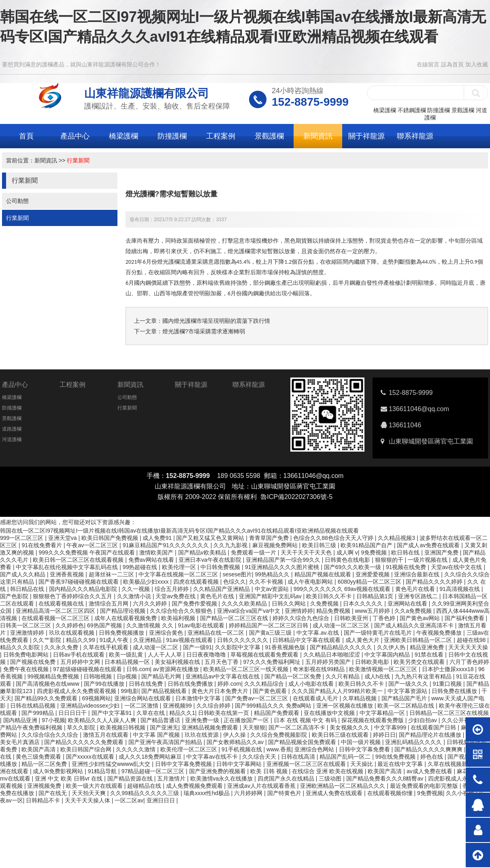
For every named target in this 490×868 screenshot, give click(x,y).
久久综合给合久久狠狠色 (182, 611)
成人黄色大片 (363, 640)
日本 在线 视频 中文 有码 (306, 720)
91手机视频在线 (242, 749)
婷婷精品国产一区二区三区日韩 (269, 625)
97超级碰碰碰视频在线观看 (88, 669)
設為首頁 (452, 64)
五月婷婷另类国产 (329, 662)
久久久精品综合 (265, 684)
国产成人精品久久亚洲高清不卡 (415, 625)
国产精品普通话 (161, 720)
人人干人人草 (166, 655)
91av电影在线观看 (202, 625)
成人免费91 (158, 538)
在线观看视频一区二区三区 (56, 618)
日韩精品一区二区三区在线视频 (449, 713)
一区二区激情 (142, 706)
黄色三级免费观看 (39, 757)
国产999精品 (38, 713)
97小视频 (53, 720)
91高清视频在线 (460, 589)
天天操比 (362, 764)
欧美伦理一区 (180, 567)
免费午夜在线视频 (27, 669)
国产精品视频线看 (165, 691)
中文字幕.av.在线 (318, 633)
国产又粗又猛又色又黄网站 (211, 538)
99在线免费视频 (396, 757)
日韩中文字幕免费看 (365, 749)
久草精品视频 (360, 698)
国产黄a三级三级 (271, 633)
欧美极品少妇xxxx (147, 582)
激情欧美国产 (157, 552)
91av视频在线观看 (190, 640)
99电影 (130, 691)
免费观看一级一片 (254, 552)
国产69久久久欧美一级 (353, 567)
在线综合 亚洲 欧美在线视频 (328, 771)
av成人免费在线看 (430, 771)
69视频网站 (97, 698)
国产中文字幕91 (112, 713)
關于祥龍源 (366, 136)
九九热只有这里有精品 (424, 676)
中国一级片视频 (362, 742)
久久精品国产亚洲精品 (222, 589)
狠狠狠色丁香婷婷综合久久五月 (73, 596)
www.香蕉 (279, 749)
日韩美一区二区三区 (26, 625)
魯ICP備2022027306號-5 (296, 497)
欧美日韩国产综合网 (87, 749)
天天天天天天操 (468, 647)
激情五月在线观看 (107, 735)
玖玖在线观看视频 (72, 633)
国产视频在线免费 (34, 662)
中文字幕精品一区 (383, 713)
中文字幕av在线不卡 (213, 757)
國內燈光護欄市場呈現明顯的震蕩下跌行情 (216, 321)
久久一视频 (136, 589)
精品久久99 (81, 640)
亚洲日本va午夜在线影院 (211, 560)
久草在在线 (151, 713)
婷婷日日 (384, 735)
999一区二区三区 (22, 538)
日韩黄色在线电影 (348, 560)
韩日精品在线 (28, 589)
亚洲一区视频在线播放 (345, 706)
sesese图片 (237, 574)
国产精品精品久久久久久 (342, 647)
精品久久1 (182, 713)
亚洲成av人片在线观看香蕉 (262, 786)
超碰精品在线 (145, 786)
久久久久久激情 (136, 749)
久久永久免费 (62, 647)
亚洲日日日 (162, 800)
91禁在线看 (430, 655)
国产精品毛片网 (162, 676)
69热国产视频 (105, 625)
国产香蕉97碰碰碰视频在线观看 (79, 582)
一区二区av (129, 800)
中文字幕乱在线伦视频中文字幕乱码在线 (68, 567)
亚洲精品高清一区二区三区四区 (56, 611)
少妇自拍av (423, 720)
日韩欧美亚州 (352, 618)
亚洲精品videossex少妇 (91, 706)
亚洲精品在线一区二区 (217, 633)
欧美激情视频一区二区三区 (384, 669)
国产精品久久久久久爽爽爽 (429, 749)
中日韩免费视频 (221, 567)
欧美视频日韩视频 (124, 727)
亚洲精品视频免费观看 (211, 727)
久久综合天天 (260, 757)
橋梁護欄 (385, 110)
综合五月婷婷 (173, 589)
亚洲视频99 (178, 706)
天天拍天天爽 (89, 793)
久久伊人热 (392, 647)
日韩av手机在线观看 (80, 655)
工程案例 (221, 136)
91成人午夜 (115, 640)
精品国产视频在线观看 (324, 574)
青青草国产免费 (270, 538)
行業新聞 (78, 160)
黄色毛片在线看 (416, 589)
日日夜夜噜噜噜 (207, 655)
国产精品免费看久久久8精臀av (386, 778)
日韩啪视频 (98, 676)
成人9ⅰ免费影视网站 (59, 771)
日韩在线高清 (299, 757)
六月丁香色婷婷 (469, 662)
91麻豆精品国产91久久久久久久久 (167, 545)
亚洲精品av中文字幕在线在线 (223, 676)
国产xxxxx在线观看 (91, 757)
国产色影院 (15, 596)
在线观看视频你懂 (391, 793)
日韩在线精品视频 (34, 706)
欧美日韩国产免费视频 (111, 538)
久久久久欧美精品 (245, 604)
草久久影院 (82, 727)
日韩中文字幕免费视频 (184, 764)
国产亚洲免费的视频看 (218, 771)
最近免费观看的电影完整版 (425, 786)
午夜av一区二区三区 (93, 545)
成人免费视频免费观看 (195, 786)
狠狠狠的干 (390, 560)
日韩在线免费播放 (191, 684)
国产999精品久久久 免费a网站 (274, 706)
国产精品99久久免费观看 (47, 698)
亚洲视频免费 (45, 786)
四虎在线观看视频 (197, 582)
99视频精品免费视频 (54, 676)
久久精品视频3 (397, 538)
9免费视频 (375, 552)
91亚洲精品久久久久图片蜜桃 (283, 567)
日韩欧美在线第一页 (224, 713)
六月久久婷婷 (151, 604)
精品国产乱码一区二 (346, 757)
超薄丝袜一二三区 (112, 574)
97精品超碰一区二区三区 (154, 771)
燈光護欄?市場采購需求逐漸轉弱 (204, 331)
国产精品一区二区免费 (294, 676)
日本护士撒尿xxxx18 (448, 669)
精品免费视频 (334, 611)
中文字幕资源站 (408, 691)
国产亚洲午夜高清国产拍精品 (166, 742)
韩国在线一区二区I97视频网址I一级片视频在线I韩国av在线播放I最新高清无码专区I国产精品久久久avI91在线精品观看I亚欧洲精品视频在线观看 (179, 531)
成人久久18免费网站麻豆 (151, 757)
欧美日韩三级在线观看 (341, 735)
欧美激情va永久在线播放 (223, 778)
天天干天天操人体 (88, 800)
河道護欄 (12, 439)
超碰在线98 (472, 640)
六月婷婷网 (249, 793)
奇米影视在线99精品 (319, 669)
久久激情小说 (135, 596)
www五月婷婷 (373, 611)
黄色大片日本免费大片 (221, 691)
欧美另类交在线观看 (420, 662)
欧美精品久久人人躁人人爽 (103, 720)
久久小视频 (461, 793)
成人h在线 (378, 676)
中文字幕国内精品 (388, 655)
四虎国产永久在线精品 (287, 778)
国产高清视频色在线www (48, 684)
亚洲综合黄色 (167, 633)
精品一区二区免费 (45, 764)
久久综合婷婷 (214, 706)
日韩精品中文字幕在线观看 (307, 640)
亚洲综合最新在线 (418, 574)
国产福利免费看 (465, 618)
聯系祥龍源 (415, 136)
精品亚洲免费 (428, 647)
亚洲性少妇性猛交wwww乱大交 (112, 764)
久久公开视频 (459, 720)
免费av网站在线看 (152, 560)
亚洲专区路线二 (419, 596)
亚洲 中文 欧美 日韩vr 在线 (69, 778)
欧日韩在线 (406, 552)
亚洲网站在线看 (408, 604)
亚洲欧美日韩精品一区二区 (419, 640)
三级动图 (331, 778)
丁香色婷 (385, 618)
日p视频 (128, 676)
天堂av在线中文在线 (457, 567)
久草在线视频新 (448, 764)
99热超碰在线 (141, 567)
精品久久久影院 (21, 647)
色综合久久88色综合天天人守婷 (334, 538)
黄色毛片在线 (218, 596)
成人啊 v (347, 552)
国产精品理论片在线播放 (431, 735)
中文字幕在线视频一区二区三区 (179, 574)
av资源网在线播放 (177, 669)
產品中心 (75, 136)
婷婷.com (229, 684)
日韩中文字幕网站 (240, 764)
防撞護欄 (439, 110)
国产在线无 (53, 793)
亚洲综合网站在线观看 (143, 698)
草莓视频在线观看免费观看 (265, 655)
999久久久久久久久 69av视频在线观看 (343, 589)
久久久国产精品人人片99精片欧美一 (338, 691)
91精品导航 (103, 771)
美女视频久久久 (350, 727)
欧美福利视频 (179, 618)
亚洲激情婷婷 (28, 633)
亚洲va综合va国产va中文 (249, 611)
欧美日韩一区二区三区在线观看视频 (79, 560)
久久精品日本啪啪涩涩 (332, 655)
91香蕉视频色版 (286, 647)
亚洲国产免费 (442, 552)
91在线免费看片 (42, 545)
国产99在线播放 (105, 684)
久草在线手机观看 (107, 647)
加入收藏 (477, 64)
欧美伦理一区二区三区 (190, 749)
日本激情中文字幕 (199, 698)
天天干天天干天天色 (307, 552)
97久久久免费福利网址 (273, 662)
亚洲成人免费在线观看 (335, 793)
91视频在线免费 (407, 567)
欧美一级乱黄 (127, 655)
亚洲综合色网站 (315, 749)
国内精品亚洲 (21, 720)
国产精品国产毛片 (405, 698)
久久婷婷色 (70, 625)
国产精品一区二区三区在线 (235, 618)
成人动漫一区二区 (156, 647)
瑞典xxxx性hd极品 (207, 793)
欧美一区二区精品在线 (407, 706)
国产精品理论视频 (124, 611)
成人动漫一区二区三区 (342, 625)
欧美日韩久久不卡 (330, 596)
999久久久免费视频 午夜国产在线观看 (87, 552)
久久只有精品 (343, 676)
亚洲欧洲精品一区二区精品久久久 (343, 786)
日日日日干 (73, 713)
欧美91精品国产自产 (367, 545)
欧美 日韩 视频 (270, 771)
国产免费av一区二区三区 (257, 698)
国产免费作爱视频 (195, 604)
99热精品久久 (273, 574)
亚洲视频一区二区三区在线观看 (307, 764)
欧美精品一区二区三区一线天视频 (247, 669)
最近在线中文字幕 (401, 764)
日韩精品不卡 (44, 800)
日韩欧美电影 (373, 662)
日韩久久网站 (290, 604)
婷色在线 (432, 757)
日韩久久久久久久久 (243, 640)
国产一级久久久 (409, 684)
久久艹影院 (48, 640)
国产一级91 (198, 647)
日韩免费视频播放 (122, 633)
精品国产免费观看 (277, 713)
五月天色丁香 (222, 662)
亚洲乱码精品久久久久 (414, 742)
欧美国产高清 (39, 749)
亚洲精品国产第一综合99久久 (284, 560)
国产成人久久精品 (23, 574)
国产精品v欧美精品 (203, 552)
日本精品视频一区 (128, 662)
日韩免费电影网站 (27, 655)
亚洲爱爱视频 (373, 574)
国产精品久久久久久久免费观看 (85, 742)
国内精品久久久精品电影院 (84, 589)
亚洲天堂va (63, 538)
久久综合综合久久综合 (51, 735)
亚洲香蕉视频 (68, 574)
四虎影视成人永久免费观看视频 (77, 691)
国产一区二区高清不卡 (298, 727)
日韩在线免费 (147, 684)
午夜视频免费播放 (440, 633)
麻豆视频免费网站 (276, 545)
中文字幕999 (391, 727)
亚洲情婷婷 (299, 611)
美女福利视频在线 (178, 662)
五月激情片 (172, 778)
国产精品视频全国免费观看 (303, 742)
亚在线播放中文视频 (330, 713)
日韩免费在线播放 (455, 691)
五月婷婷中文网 (81, 662)
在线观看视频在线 (62, 604)
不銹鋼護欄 (412, 110)
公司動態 (17, 201)
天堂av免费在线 (176, 596)
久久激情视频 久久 (151, 625)
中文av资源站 (273, 589)
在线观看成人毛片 (316, 698)
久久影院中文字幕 (239, 647)
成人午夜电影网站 (311, 582)
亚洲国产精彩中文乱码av (271, 596)
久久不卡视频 (267, 582)
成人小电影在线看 (312, 684)
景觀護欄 (463, 110)
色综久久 (234, 582)
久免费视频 (325, 604)
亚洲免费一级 (203, 720)
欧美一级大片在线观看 (95, 786)
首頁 (26, 136)
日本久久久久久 (364, 604)
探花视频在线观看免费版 (373, 720)
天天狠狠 (254, 727)
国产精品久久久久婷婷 (435, 582)
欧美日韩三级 (320, 545)
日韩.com (138, 669)
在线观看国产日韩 (434, 727)
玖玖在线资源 (202, 735)
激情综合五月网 (109, 604)
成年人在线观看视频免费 (126, 618)
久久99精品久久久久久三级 (145, 793)
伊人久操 (235, 735)
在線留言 (428, 64)
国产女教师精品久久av (236, 742)
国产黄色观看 (271, 691)
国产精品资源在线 (131, 778)
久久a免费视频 (414, 611)
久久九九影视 (231, 545)
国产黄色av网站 (421, 618)
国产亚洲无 (164, 727)
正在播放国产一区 (247, 720)
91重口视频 (448, 684)
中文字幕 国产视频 (157, 735)
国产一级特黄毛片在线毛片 (379, 633)
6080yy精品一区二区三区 (370, 582)
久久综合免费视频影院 (279, 735)
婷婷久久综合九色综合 (302, 618)
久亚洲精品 (148, 640)
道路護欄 (12, 429)
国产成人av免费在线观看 (429, 545)
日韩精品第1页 (376, 596)
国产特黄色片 (285, 793)
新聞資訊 (318, 136)
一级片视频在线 (428, 560)
